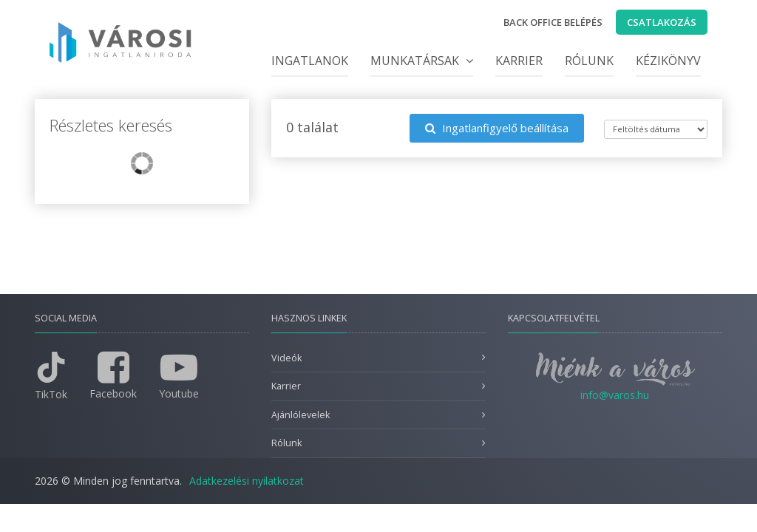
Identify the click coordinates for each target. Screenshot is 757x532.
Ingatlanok (310, 61)
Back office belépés (553, 22)
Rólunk (589, 61)
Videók (286, 358)
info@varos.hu (615, 395)
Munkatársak (422, 61)
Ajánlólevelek (301, 415)
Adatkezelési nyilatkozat (247, 481)
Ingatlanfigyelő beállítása (497, 128)
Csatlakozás (662, 22)
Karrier (519, 61)
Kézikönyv (668, 61)
